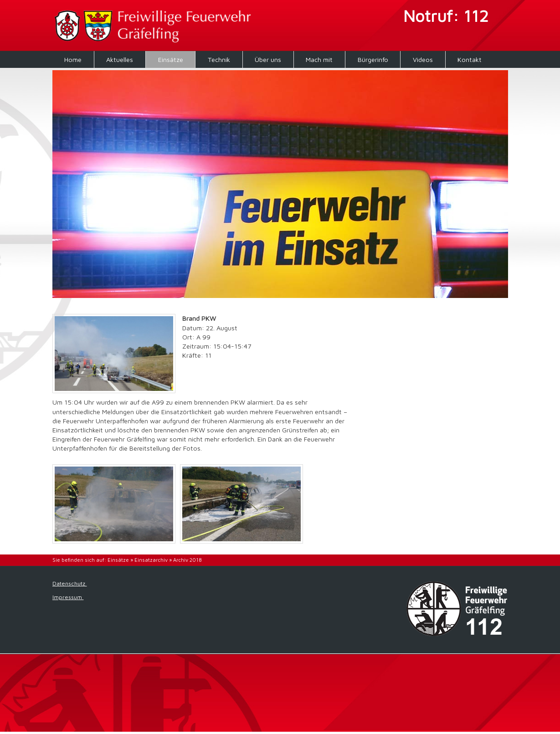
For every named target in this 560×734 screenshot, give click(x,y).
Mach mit (319, 59)
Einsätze (171, 59)
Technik (219, 59)
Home (73, 59)
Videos (423, 59)
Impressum (68, 597)
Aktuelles (120, 59)
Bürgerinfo (373, 59)
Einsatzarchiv (151, 560)
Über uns (268, 59)
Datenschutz (70, 583)
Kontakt (470, 59)
